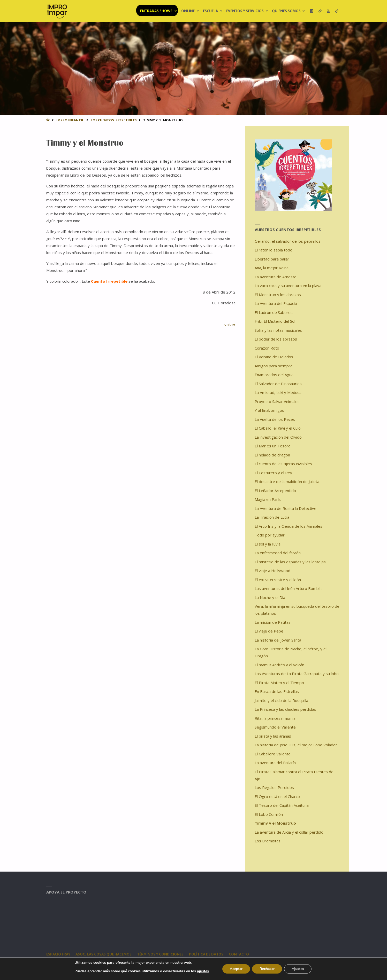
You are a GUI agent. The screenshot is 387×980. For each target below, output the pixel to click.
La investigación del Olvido (278, 437)
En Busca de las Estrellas (277, 691)
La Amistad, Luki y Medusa (278, 392)
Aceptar (235, 969)
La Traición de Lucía (272, 517)
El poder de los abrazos (276, 339)
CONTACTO (241, 954)
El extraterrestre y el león (278, 580)
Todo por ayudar (270, 535)
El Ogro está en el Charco (277, 796)
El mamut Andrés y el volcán (279, 665)
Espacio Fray (58, 954)
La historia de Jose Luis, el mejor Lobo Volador (296, 745)
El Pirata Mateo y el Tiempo (279, 683)
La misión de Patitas (273, 622)
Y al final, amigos (269, 410)
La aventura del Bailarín (275, 763)
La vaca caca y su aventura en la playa (288, 286)
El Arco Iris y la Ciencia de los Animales (289, 526)
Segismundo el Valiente (275, 727)
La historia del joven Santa (278, 640)
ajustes (202, 971)
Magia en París (268, 499)
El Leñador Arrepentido (275, 491)
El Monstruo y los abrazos (278, 295)
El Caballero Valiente (273, 754)
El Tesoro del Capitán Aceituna (282, 805)
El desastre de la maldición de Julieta (287, 481)
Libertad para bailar (272, 259)
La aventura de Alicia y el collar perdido (289, 832)
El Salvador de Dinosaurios (278, 384)
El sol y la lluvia (268, 544)
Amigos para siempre (274, 366)
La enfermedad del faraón (278, 553)
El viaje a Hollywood (272, 571)
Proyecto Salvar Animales (277, 401)
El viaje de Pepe (269, 631)
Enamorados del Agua (274, 375)
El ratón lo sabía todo (274, 250)
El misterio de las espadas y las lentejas (290, 562)
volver (230, 325)
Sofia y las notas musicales (278, 330)
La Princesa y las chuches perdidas (285, 709)
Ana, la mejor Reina (272, 268)
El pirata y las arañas (273, 736)
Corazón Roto (267, 348)
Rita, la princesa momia (275, 718)
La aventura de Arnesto (276, 277)
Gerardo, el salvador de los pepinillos (288, 241)
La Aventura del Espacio (276, 303)
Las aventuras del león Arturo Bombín (288, 588)
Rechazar (267, 969)
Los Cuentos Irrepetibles (114, 120)
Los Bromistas (268, 841)
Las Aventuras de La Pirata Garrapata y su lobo (297, 674)
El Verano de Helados (274, 357)
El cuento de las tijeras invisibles (283, 464)
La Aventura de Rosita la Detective (286, 508)
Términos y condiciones (162, 954)
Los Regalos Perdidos (274, 787)
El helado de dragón (272, 455)
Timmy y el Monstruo (275, 823)
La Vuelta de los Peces (275, 419)
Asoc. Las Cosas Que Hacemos (105, 954)
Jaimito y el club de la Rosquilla (281, 700)
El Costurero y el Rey (273, 473)
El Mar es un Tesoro (273, 446)
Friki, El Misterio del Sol (275, 321)
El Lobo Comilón (269, 814)
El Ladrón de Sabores (274, 312)
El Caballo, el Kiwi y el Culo (278, 428)
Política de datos (208, 954)
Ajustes (299, 969)
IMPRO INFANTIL (70, 120)
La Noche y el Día (270, 597)
